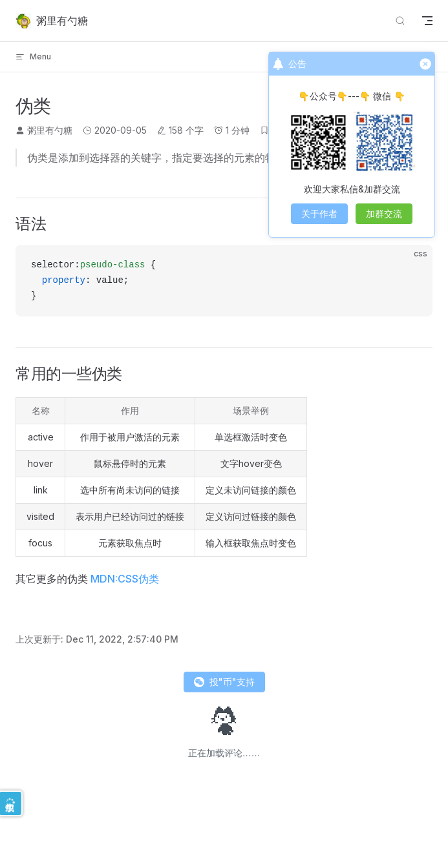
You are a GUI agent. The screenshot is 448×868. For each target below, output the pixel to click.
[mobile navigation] (427, 21)
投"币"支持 (224, 682)
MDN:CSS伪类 (125, 579)
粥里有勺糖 (50, 130)
